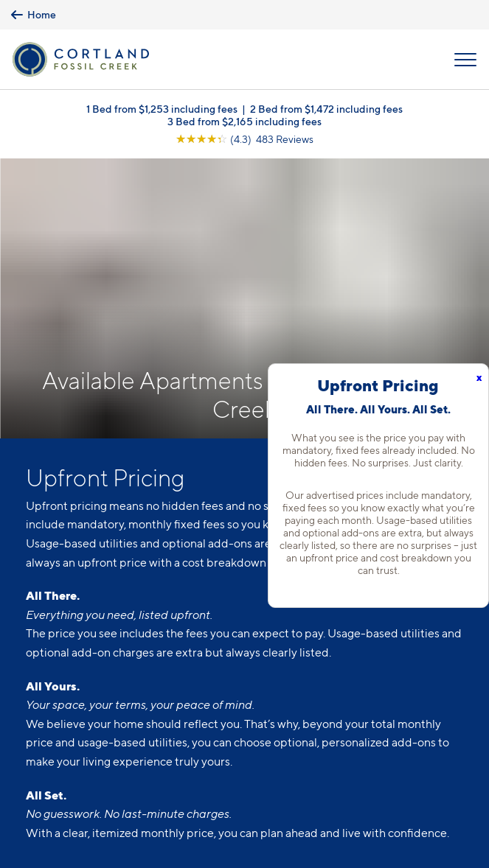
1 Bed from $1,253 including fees (162, 109)
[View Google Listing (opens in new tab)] (245, 139)
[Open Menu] (465, 60)
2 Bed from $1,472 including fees (326, 109)
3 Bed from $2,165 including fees (245, 121)
